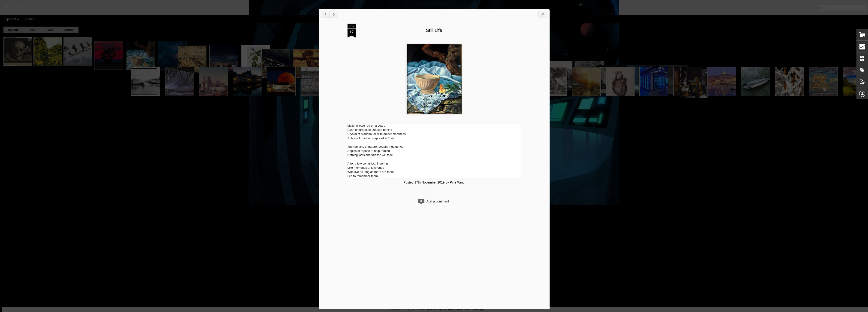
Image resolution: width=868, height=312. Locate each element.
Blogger (479, 309)
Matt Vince (454, 309)
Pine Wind (457, 182)
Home (29, 19)
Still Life (434, 30)
